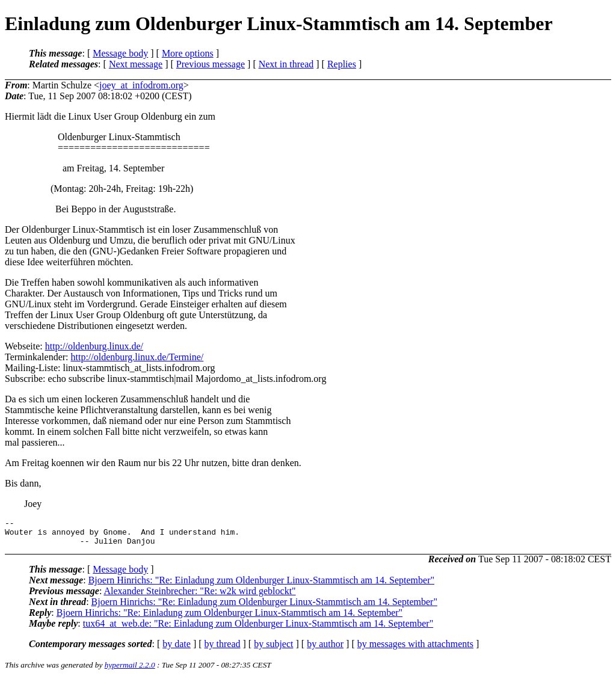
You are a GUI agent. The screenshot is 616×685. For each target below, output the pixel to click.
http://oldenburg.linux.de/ (94, 346)
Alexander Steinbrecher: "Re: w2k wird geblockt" (199, 596)
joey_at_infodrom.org (141, 85)
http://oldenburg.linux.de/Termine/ (137, 357)
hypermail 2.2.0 (130, 670)
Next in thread (286, 64)
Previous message (211, 64)
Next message (136, 64)
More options (188, 53)
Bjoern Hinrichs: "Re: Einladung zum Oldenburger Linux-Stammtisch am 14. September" (261, 585)
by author (325, 649)
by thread (223, 649)
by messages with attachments (415, 649)
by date (177, 649)
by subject (273, 649)
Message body (120, 53)
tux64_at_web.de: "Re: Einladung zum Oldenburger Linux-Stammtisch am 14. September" (258, 629)
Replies (342, 64)
